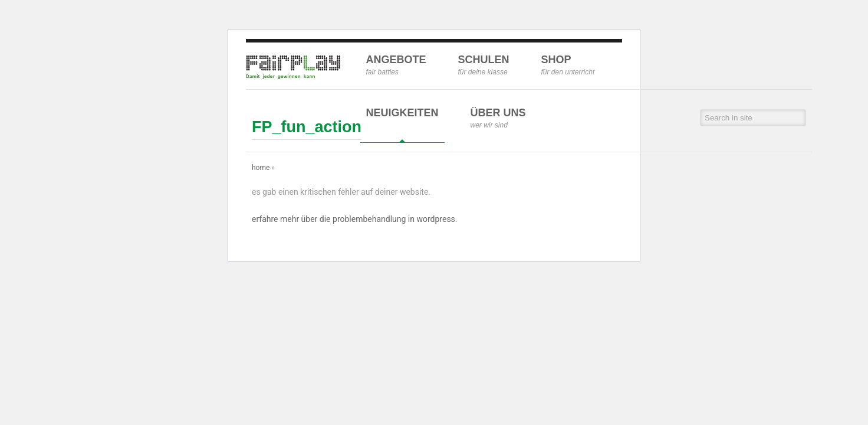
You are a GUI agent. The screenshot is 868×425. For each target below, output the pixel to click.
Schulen (484, 65)
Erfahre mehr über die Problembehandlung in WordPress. (355, 219)
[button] (798, 118)
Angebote (396, 65)
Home (261, 168)
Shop (568, 65)
